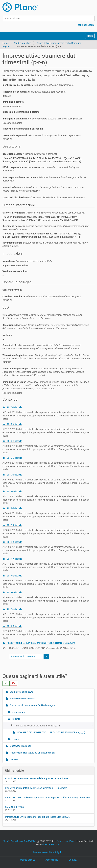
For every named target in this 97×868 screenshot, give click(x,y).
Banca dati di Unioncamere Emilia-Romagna (59, 43)
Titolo (43, 317)
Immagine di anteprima (43, 119)
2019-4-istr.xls (14, 424)
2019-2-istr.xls (14, 458)
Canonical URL (42, 347)
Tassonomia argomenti (42, 137)
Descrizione (46, 327)
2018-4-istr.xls (14, 491)
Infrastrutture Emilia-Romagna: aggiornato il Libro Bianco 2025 (37, 817)
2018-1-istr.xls (14, 542)
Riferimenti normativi (46, 228)
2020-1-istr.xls (14, 407)
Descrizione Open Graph (43, 372)
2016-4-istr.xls (14, 609)
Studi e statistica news (21, 692)
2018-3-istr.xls (14, 508)
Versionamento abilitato (15, 271)
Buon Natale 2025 (14, 807)
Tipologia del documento (34, 92)
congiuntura (18, 712)
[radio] (6, 683)
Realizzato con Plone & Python (49, 852)
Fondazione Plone (66, 841)
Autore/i (43, 189)
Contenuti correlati (12, 290)
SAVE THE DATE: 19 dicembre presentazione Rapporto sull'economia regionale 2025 (48, 798)
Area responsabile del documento (44, 179)
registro (6, 46)
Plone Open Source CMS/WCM (19, 841)
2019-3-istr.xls (14, 441)
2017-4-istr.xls (14, 559)
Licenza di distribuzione (44, 197)
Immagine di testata (13, 102)
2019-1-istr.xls (14, 475)
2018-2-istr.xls (14, 525)
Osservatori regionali (20, 746)
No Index (7, 335)
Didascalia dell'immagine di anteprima (23, 129)
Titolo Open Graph (46, 359)
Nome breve (28, 261)
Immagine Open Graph (46, 385)
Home (6, 43)
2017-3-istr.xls (14, 576)
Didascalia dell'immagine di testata (21, 112)
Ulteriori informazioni (44, 213)
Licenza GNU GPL (51, 844)
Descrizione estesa (30, 154)
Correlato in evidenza (42, 298)
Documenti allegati (45, 244)
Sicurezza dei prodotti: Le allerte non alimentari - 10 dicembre (36, 788)
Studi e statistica (23, 43)
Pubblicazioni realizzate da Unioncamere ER (32, 753)
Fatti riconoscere (86, 25)
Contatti (14, 759)
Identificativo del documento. (38, 85)
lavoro (15, 739)
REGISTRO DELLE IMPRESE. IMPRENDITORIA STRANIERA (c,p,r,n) (41, 643)
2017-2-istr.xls (14, 592)
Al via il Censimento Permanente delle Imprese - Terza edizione (37, 778)
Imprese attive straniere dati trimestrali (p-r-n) (38, 726)
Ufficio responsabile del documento (41, 169)
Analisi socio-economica (22, 699)
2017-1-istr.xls (14, 626)
